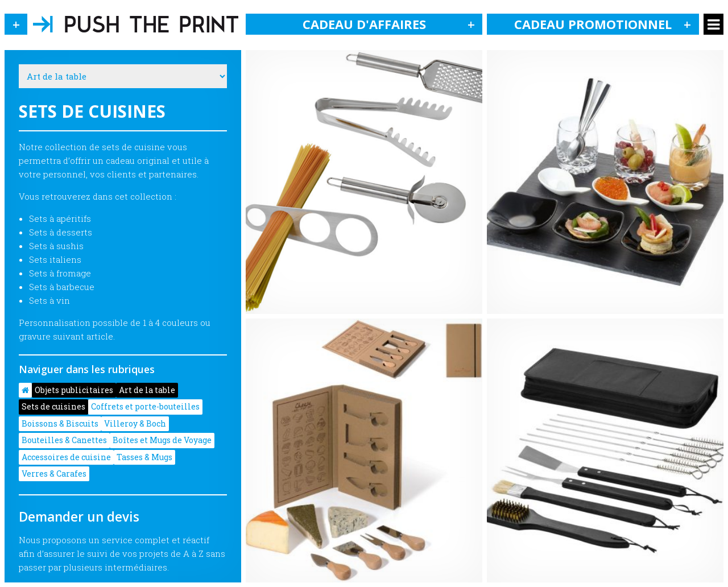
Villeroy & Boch (135, 423)
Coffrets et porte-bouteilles (145, 406)
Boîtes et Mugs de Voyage (162, 440)
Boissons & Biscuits (60, 423)
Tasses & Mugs (144, 457)
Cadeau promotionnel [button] (607, 24)
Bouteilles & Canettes (64, 440)
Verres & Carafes (54, 474)
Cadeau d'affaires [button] (393, 24)
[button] (16, 24)
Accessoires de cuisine (66, 457)
